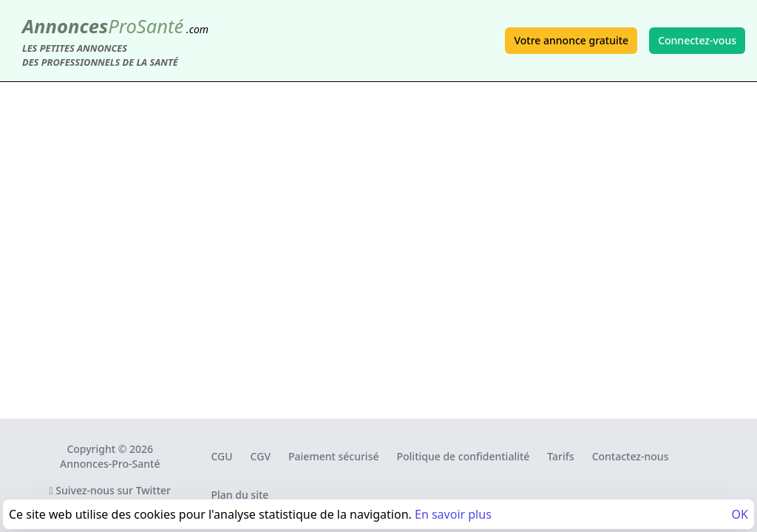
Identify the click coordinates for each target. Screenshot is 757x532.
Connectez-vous (697, 40)
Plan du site (240, 495)
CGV (261, 456)
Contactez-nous (631, 456)
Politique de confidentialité (464, 456)
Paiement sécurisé (333, 456)
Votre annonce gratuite (571, 40)
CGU (221, 456)
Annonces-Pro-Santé (110, 464)
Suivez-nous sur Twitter (110, 490)
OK (740, 514)
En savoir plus (453, 514)
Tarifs (560, 456)
